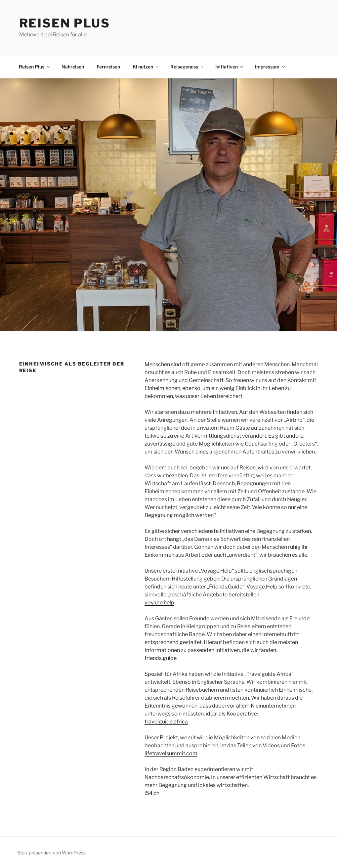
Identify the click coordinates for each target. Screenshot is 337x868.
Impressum (270, 67)
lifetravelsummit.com (171, 753)
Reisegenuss (187, 67)
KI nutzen (146, 67)
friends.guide (161, 658)
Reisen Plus (65, 23)
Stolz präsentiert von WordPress (51, 853)
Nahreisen (73, 67)
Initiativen (230, 67)
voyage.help (159, 603)
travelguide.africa (166, 722)
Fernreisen (108, 67)
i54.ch (152, 793)
